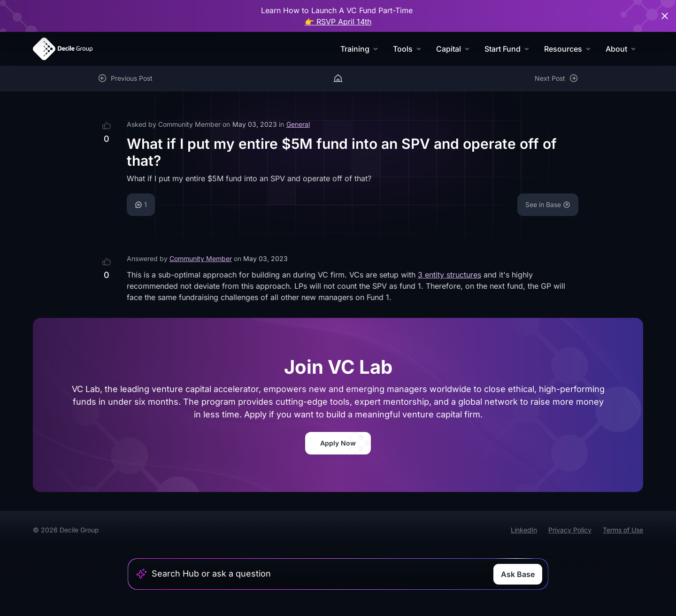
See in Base (548, 204)
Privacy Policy (570, 530)
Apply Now (338, 443)
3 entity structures (449, 275)
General (298, 124)
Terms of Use (623, 530)
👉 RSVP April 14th (338, 22)
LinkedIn (524, 530)
